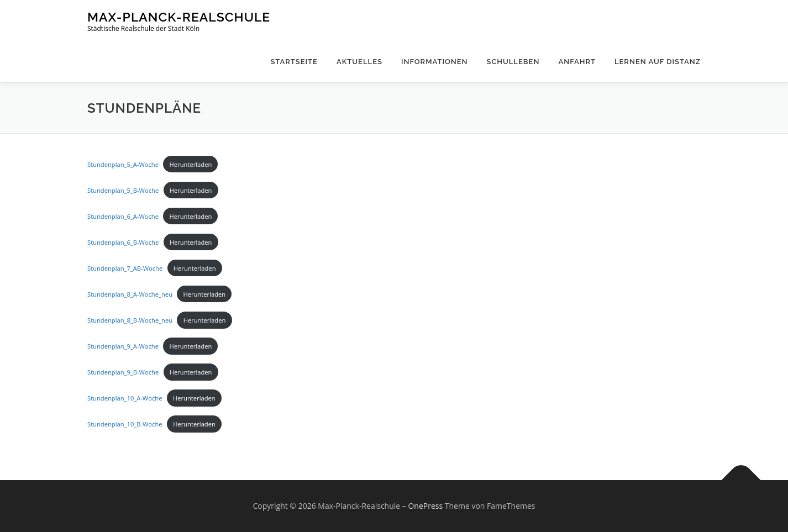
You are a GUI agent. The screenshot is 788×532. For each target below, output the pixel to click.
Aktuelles (359, 62)
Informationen (435, 62)
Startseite (294, 62)
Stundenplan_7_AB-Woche (125, 268)
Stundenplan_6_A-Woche (123, 216)
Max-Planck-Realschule (179, 17)
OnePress (425, 506)
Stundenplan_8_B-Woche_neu (130, 320)
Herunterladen (191, 164)
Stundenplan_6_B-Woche (123, 242)
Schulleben (513, 62)
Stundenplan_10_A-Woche (125, 398)
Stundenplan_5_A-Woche (123, 164)
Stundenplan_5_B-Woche (123, 190)
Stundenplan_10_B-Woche (125, 424)
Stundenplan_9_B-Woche (123, 372)
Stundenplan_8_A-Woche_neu (130, 294)
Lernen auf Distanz (658, 62)
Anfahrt (577, 62)
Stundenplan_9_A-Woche (123, 346)
